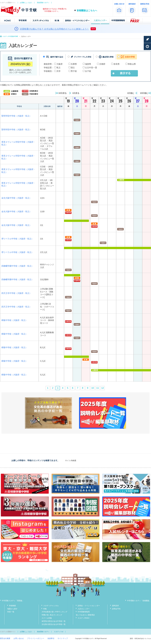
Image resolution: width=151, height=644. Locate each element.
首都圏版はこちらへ (87, 10)
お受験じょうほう (26, 3)
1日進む (131, 93)
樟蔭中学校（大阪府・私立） (14, 320)
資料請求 (115, 606)
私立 (59, 68)
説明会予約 (116, 609)
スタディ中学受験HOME (10, 36)
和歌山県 (132, 64)
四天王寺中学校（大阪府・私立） (16, 293)
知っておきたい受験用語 (85, 615)
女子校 (88, 71)
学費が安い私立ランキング (52, 615)
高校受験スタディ (43, 3)
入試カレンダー (84, 609)
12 (103, 388)
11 (98, 388)
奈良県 (117, 64)
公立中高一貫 (91, 68)
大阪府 (60, 64)
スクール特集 (47, 618)
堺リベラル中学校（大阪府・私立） (17, 239)
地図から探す (12, 609)
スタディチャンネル (51, 606)
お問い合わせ (19, 638)
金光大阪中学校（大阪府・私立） (16, 198)
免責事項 (51, 638)
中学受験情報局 (84, 612)
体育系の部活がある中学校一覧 (54, 621)
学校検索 (12, 606)
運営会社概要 (5, 638)
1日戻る (76, 93)
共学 (59, 71)
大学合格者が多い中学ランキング (54, 612)
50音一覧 (11, 612)
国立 (73, 68)
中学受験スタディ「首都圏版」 (139, 601)
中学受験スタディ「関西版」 (13, 601)
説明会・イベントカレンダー (89, 606)
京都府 (102, 64)
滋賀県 (88, 64)
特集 (45, 609)
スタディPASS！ (84, 618)
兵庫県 (74, 64)
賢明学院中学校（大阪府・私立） (16, 116)
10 (93, 388)
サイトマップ (63, 638)
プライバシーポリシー (36, 638)
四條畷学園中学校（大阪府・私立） (17, 266)
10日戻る (63, 93)
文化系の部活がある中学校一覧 (54, 624)
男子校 (74, 71)
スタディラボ (59, 632)
